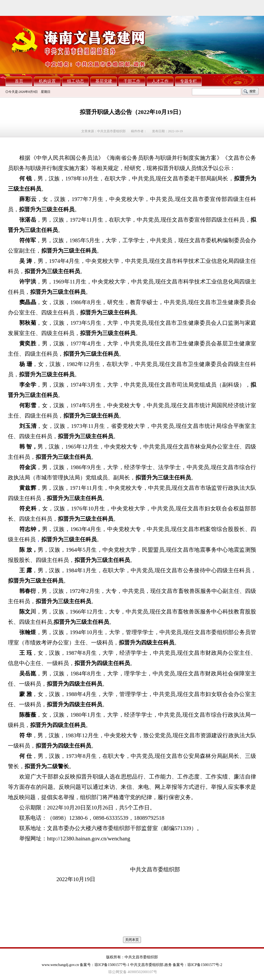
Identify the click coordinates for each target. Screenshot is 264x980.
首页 (19, 81)
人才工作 (160, 81)
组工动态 (76, 81)
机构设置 (47, 81)
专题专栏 (188, 81)
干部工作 (132, 81)
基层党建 (104, 81)
